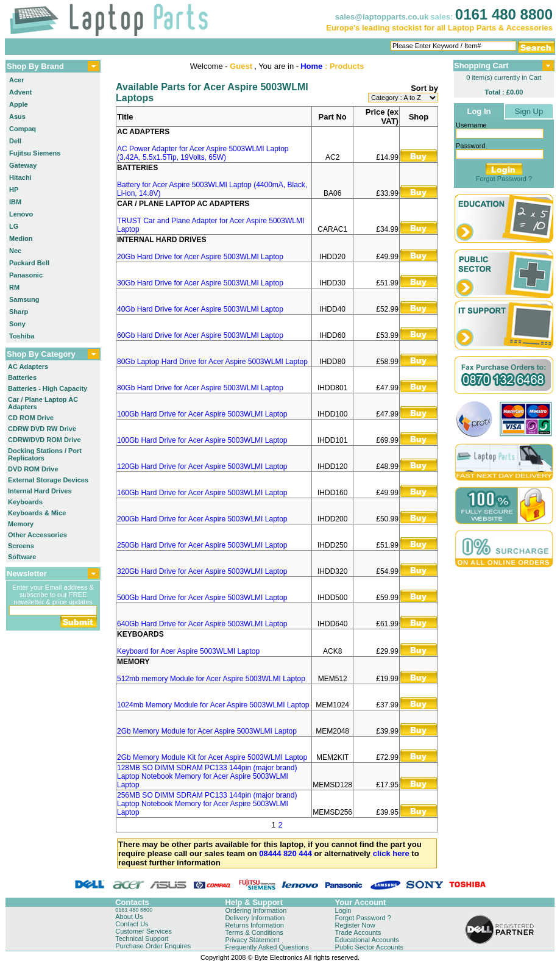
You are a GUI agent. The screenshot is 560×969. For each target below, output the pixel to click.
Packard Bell (29, 263)
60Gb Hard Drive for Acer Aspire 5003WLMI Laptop (200, 335)
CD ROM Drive (31, 418)
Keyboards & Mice (37, 513)
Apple (19, 104)
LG (14, 226)
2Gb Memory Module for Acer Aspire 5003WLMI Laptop (207, 731)
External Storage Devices (48, 480)
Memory (21, 524)
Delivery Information (255, 918)
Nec (15, 251)
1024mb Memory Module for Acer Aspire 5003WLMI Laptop (213, 705)
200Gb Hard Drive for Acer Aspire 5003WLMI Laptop (202, 519)
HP (14, 190)
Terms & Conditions (254, 932)
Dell (15, 141)
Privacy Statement (252, 940)
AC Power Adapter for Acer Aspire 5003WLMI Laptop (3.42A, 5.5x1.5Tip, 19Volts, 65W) (203, 153)
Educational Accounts (367, 940)
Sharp (19, 312)
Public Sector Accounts (370, 947)
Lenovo (21, 214)
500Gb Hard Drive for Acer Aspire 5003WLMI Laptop (202, 598)
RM (14, 287)
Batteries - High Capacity (48, 388)
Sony (17, 324)
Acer (16, 80)
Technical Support (142, 939)
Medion (21, 238)
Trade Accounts (358, 932)
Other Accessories (37, 535)
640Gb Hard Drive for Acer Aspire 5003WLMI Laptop (202, 624)
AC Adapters (28, 367)
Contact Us (132, 924)
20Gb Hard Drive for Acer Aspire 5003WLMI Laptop (200, 257)
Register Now (355, 925)
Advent (20, 92)
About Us (129, 917)
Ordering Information (256, 910)
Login (343, 910)
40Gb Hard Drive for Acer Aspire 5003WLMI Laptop (200, 309)
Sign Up (529, 111)
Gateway (23, 165)
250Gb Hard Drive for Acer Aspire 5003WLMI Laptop (202, 545)
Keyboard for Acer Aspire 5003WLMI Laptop (188, 651)
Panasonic (26, 275)
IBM (15, 202)
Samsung (24, 299)
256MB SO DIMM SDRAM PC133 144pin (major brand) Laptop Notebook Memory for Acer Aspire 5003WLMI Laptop (207, 804)
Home (311, 66)
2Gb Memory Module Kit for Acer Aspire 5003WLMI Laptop (212, 757)
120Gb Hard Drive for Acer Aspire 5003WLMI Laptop (202, 467)
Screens (21, 546)
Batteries (22, 377)
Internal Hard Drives (40, 491)
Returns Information (254, 925)
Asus (17, 116)
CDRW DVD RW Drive (42, 429)
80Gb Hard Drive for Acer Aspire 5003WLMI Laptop (200, 388)
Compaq (23, 129)
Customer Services (144, 931)
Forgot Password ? (504, 179)
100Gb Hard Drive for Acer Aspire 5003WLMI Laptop (202, 414)
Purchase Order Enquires (153, 946)
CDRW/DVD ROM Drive (44, 440)
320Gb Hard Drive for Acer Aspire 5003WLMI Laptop (202, 571)
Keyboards (25, 502)
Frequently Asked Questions (267, 947)
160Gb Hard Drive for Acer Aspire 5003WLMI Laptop (202, 493)
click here (391, 853)
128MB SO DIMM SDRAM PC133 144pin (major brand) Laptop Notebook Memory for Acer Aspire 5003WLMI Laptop (207, 776)
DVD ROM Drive (33, 469)
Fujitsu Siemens (35, 153)
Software (22, 557)
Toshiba (22, 336)
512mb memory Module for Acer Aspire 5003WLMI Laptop (211, 679)
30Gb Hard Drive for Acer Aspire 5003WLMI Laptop (200, 283)
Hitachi (20, 177)
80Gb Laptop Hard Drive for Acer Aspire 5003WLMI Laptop (212, 362)
